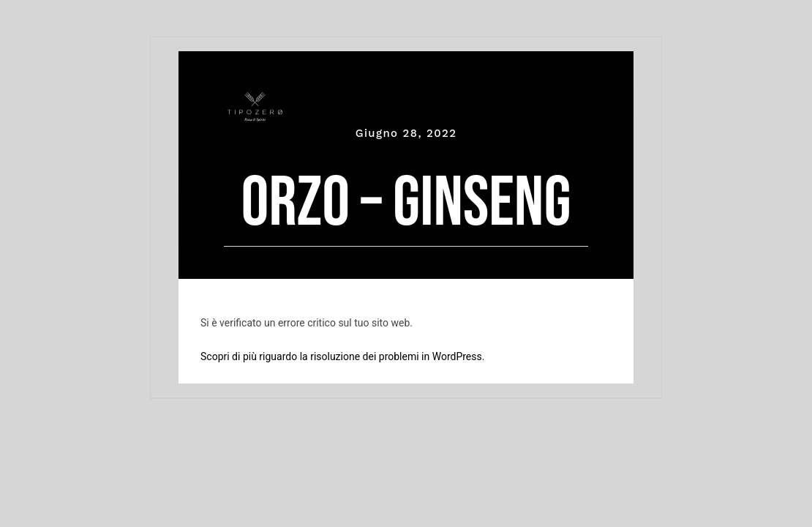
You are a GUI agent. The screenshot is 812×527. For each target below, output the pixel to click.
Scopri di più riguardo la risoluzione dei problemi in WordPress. (342, 356)
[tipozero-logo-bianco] (255, 99)
